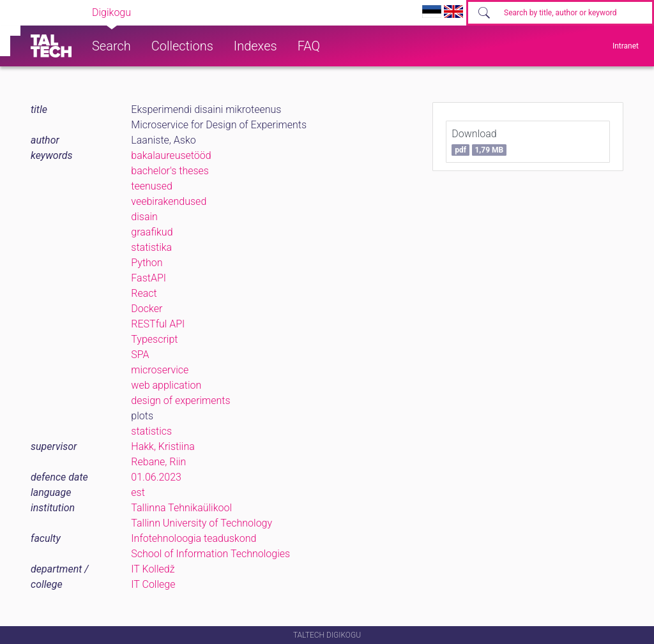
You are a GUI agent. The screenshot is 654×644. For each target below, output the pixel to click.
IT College (153, 584)
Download (479, 142)
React (144, 293)
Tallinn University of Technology (202, 523)
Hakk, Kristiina (163, 446)
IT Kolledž (153, 569)
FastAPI (148, 278)
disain (144, 217)
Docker (147, 309)
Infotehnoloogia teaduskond (194, 538)
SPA (140, 355)
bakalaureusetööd (171, 155)
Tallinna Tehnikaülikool (181, 508)
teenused (152, 186)
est (138, 492)
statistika (151, 247)
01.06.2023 (156, 477)
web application (166, 385)
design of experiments (180, 401)
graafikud (152, 232)
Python (147, 263)
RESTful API (158, 324)
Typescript (154, 339)
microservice (160, 370)
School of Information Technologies (210, 554)
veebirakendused (169, 201)
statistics (151, 431)
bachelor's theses (170, 171)
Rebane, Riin (158, 462)
